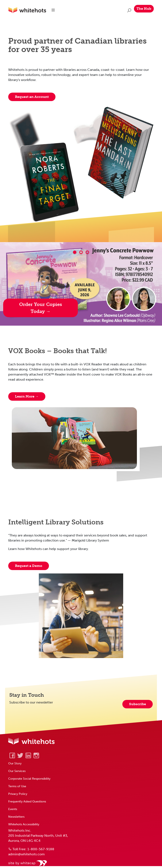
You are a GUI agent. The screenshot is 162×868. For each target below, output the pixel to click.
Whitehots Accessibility (24, 824)
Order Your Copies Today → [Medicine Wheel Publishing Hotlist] (41, 308)
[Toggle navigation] (53, 10)
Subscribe (138, 704)
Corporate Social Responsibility (29, 779)
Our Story (15, 763)
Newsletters (16, 817)
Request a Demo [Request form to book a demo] (29, 566)
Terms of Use (17, 786)
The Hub (144, 9)
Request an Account (32, 97)
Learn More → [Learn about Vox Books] (27, 396)
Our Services (17, 771)
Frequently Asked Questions (27, 801)
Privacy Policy (18, 794)
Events (13, 809)
